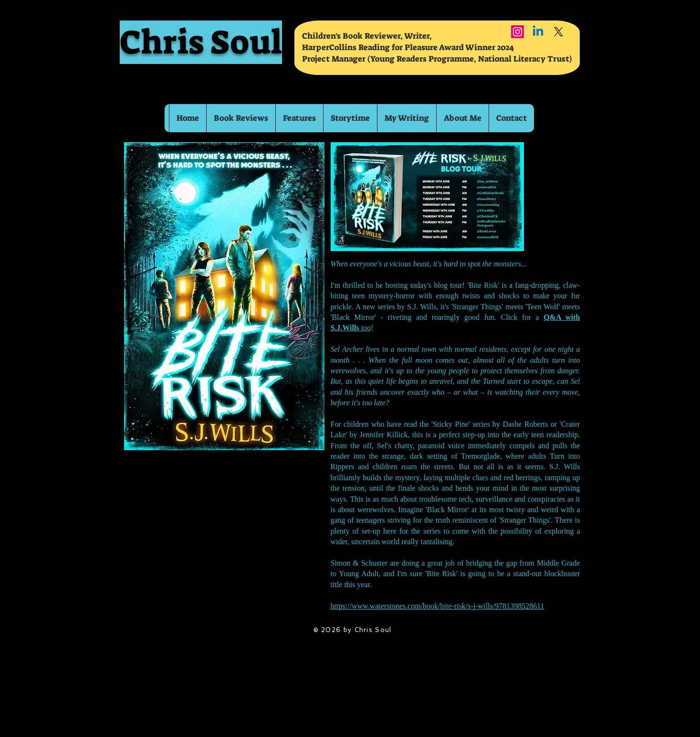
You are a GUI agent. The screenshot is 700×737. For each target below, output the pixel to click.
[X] (559, 32)
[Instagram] (517, 32)
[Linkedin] (538, 32)
